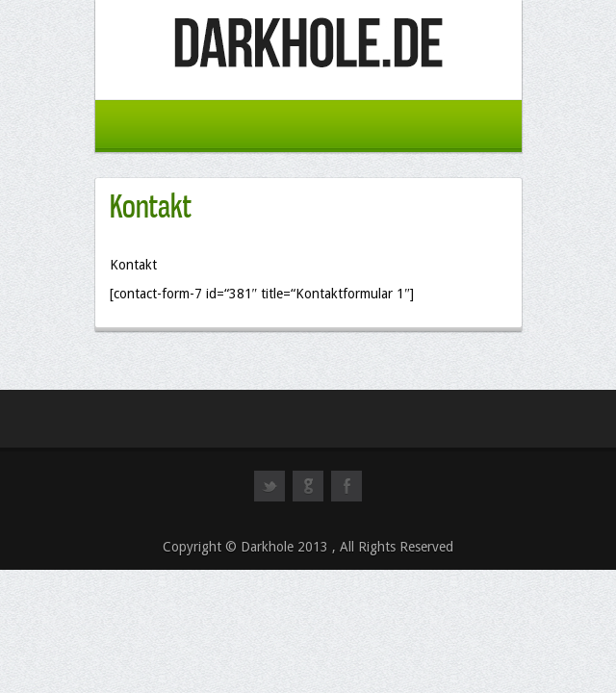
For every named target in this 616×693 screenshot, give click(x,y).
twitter (269, 495)
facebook (346, 495)
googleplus (308, 495)
